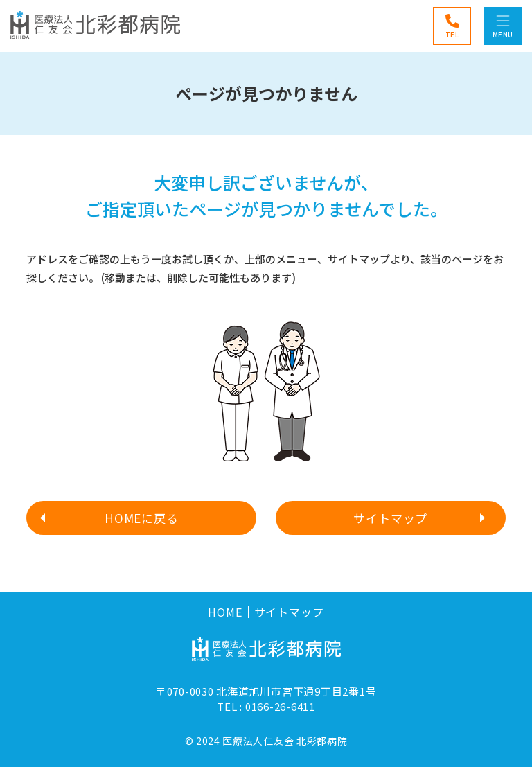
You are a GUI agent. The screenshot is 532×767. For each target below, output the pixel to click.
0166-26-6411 (280, 706)
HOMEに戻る (142, 518)
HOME (225, 612)
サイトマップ (390, 518)
